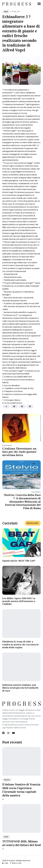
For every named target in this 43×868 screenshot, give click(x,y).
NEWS (6, 12)
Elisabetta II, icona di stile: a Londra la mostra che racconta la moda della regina (20, 644)
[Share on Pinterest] (22, 406)
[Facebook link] (4, 733)
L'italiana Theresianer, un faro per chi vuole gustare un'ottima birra (19, 452)
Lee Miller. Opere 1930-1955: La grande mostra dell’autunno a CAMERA (19, 601)
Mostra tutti (32, 523)
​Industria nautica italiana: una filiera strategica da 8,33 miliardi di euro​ (20, 688)
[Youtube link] (13, 733)
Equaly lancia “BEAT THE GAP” (19, 561)
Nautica (7, 780)
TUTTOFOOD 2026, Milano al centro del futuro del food (21, 843)
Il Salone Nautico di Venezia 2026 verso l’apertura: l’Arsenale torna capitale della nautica (21, 790)
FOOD (6, 837)
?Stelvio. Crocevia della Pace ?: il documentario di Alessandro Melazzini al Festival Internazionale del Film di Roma (22, 501)
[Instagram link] (8, 733)
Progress (12, 861)
